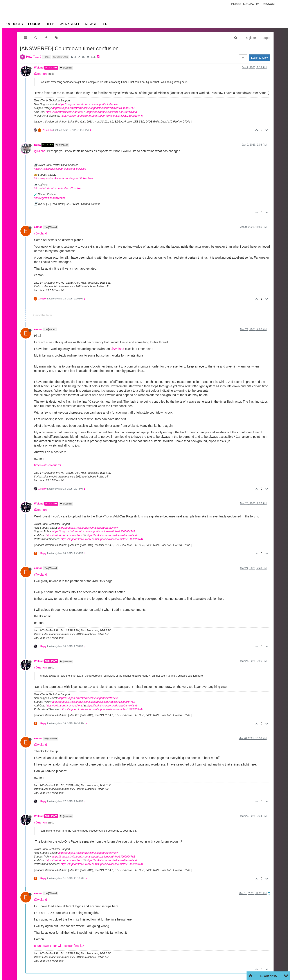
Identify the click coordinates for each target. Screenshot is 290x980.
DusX (38, 145)
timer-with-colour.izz (48, 465)
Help (50, 24)
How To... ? (34, 57)
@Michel (40, 151)
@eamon (66, 68)
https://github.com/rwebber (50, 198)
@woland (41, 233)
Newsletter (96, 24)
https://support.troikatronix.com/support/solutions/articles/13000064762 (94, 108)
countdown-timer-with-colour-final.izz (59, 946)
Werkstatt (70, 24)
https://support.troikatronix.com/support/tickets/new (88, 104)
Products (14, 24)
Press (236, 4)
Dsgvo (249, 4)
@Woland (62, 145)
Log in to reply (259, 58)
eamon (38, 227)
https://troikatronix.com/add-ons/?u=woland (112, 112)
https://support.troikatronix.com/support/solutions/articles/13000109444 (102, 116)
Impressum (265, 4)
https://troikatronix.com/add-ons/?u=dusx (58, 188)
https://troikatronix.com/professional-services (60, 169)
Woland (39, 68)
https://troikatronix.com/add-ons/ (65, 112)
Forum (34, 24)
